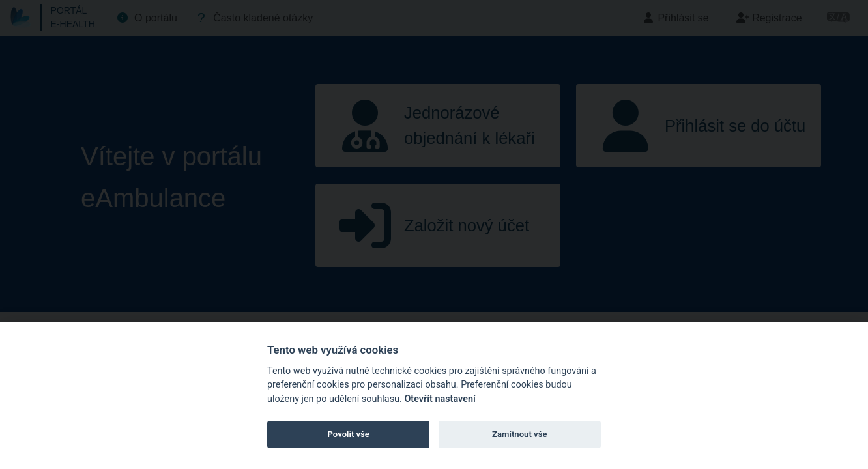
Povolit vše (349, 434)
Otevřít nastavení (440, 399)
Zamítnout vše (519, 434)
